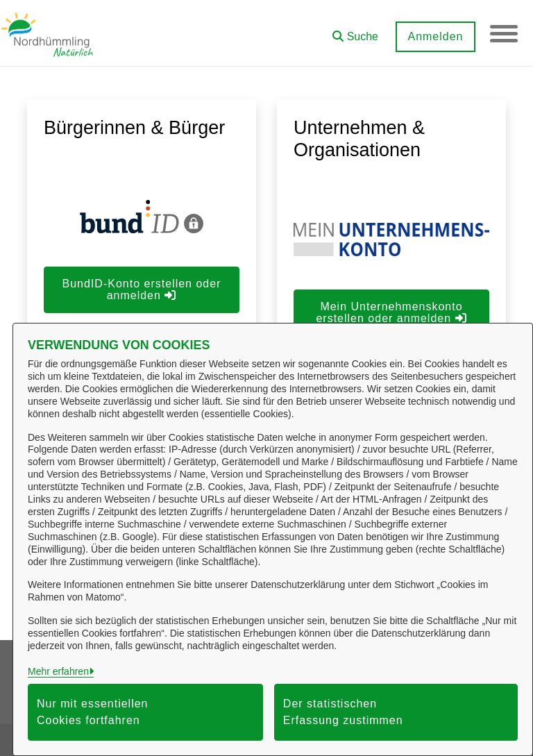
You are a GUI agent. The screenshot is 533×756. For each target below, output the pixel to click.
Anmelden (435, 36)
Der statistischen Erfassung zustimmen (343, 712)
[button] (355, 32)
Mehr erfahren (58, 671)
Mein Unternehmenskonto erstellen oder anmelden (391, 312)
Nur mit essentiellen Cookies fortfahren (93, 712)
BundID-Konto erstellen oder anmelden (142, 289)
